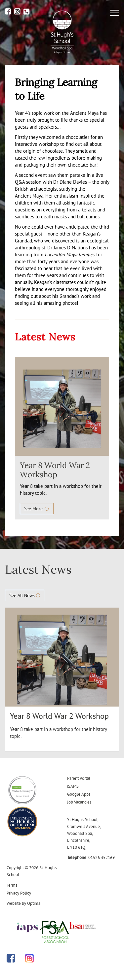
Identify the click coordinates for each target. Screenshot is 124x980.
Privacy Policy (19, 893)
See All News (25, 595)
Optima (34, 903)
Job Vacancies (79, 802)
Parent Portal (79, 778)
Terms (12, 885)
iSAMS (73, 786)
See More (37, 509)
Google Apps (79, 794)
